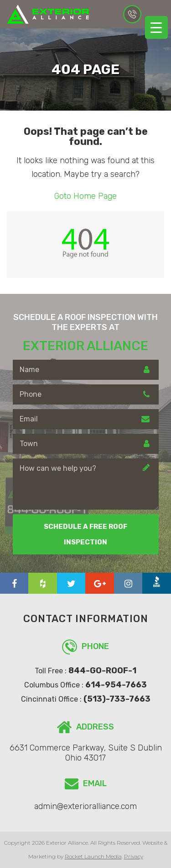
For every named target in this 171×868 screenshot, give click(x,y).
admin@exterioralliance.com (85, 806)
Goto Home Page (85, 196)
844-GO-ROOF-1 (102, 671)
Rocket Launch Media (93, 856)
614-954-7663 (132, 14)
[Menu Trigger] (156, 27)
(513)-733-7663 (117, 699)
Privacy (134, 856)
